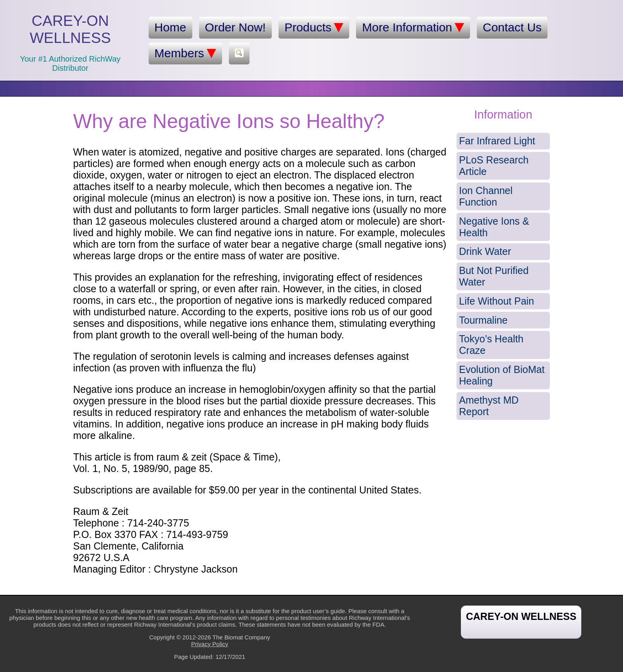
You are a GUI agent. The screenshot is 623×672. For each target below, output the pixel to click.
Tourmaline (483, 320)
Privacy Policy (210, 644)
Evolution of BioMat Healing (502, 375)
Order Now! (235, 27)
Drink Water (485, 251)
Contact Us (512, 27)
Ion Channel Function (486, 196)
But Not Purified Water (494, 276)
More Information (413, 27)
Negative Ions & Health (494, 227)
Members (185, 53)
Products (314, 27)
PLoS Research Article (494, 166)
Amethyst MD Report (489, 406)
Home (170, 27)
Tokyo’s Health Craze (491, 345)
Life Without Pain (496, 301)
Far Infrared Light (497, 141)
